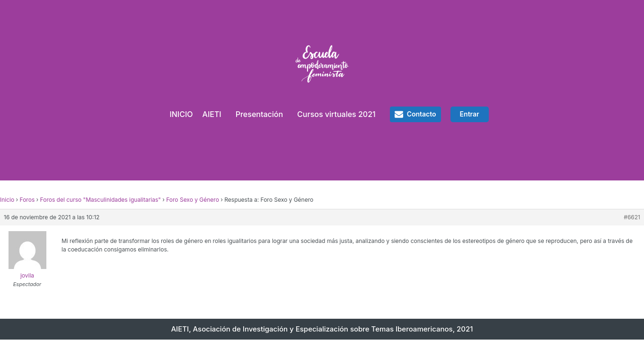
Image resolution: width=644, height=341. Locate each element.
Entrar (470, 114)
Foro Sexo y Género (193, 200)
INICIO (181, 114)
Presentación (259, 114)
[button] (415, 114)
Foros (27, 200)
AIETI (212, 114)
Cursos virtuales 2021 (336, 114)
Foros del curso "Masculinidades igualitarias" (101, 200)
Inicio (7, 200)
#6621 (632, 217)
